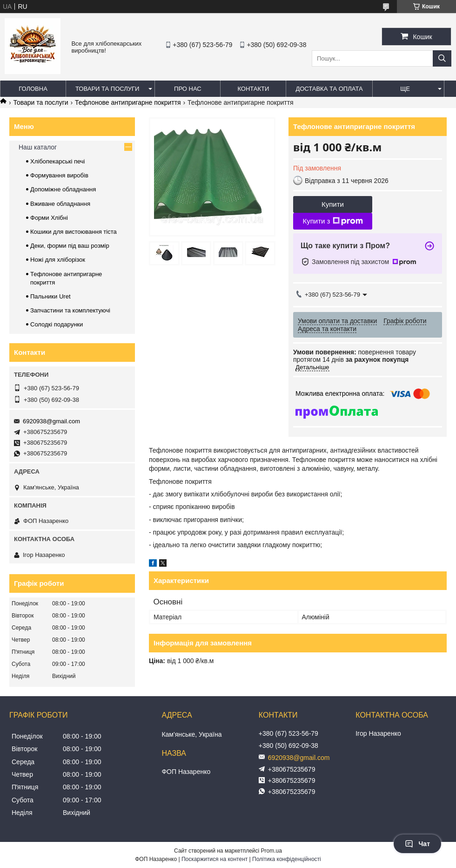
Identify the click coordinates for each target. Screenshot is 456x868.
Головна (33, 89)
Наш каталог (38, 147)
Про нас (188, 89)
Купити (333, 204)
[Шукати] (442, 58)
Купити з (332, 221)
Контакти (253, 89)
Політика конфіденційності (287, 859)
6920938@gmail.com (51, 421)
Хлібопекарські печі (57, 161)
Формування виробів (59, 175)
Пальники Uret (50, 296)
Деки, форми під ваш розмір (70, 246)
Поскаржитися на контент (215, 859)
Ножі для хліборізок (58, 260)
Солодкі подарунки (57, 324)
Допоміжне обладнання (63, 189)
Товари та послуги (107, 89)
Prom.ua (272, 851)
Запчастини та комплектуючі (70, 310)
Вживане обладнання (60, 204)
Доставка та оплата (329, 89)
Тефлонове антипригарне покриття (128, 102)
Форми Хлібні (49, 218)
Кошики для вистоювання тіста (74, 232)
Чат (417, 844)
